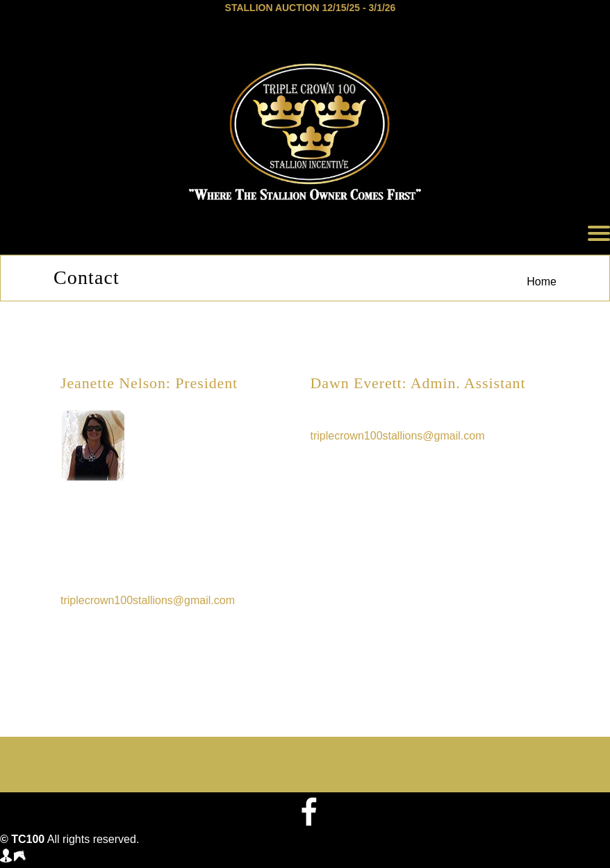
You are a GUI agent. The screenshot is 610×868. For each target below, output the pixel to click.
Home (542, 282)
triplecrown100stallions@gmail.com (148, 600)
